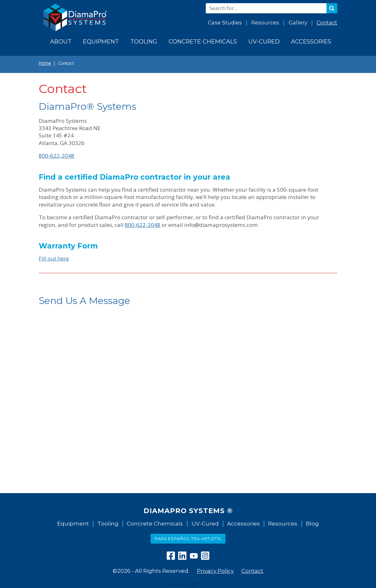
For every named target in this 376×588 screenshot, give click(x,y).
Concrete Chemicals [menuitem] (203, 41)
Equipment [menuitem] (101, 41)
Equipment (73, 523)
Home (45, 63)
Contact (327, 23)
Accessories (243, 523)
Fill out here (54, 258)
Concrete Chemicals (155, 523)
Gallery (298, 23)
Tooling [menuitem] (144, 41)
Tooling (108, 523)
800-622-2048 (57, 156)
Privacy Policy (215, 571)
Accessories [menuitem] (311, 41)
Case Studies (225, 23)
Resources (265, 23)
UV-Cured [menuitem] (264, 41)
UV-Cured (205, 523)
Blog (312, 523)
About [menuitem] (61, 41)
